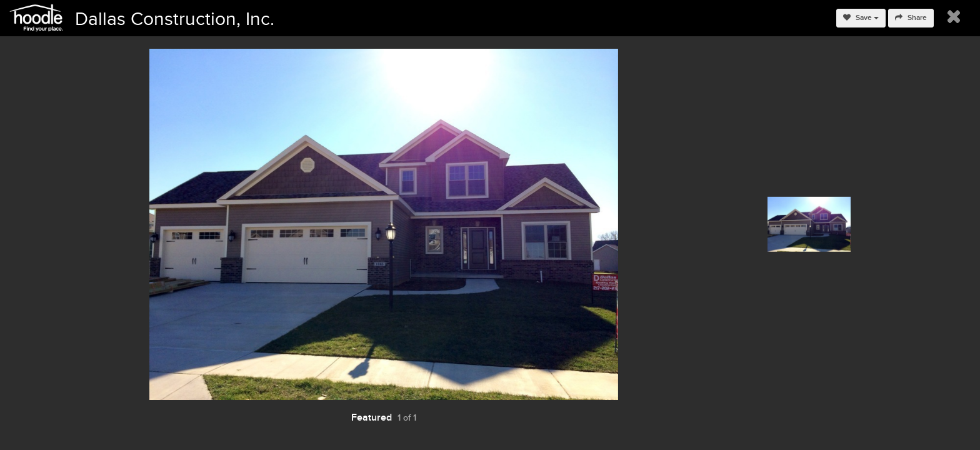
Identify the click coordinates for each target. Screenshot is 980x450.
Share (911, 18)
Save (861, 18)
